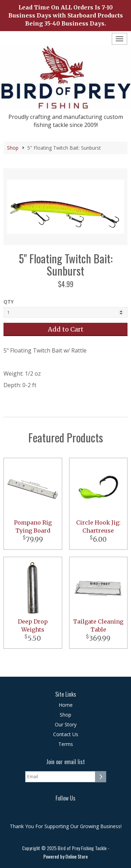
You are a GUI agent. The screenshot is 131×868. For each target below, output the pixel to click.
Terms (66, 744)
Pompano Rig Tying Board (33, 527)
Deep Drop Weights (33, 625)
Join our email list (65, 762)
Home (66, 705)
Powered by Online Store (65, 856)
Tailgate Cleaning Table (98, 625)
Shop (13, 148)
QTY (9, 302)
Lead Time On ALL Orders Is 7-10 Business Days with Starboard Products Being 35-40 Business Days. (66, 15)
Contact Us (66, 734)
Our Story (66, 724)
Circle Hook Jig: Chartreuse (98, 527)
